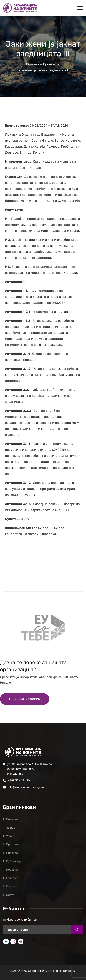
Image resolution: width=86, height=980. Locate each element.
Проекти (50, 64)
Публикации (15, 861)
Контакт (12, 886)
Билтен (11, 895)
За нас (11, 828)
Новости (12, 870)
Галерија (12, 878)
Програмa (13, 844)
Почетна (33, 64)
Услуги (11, 836)
